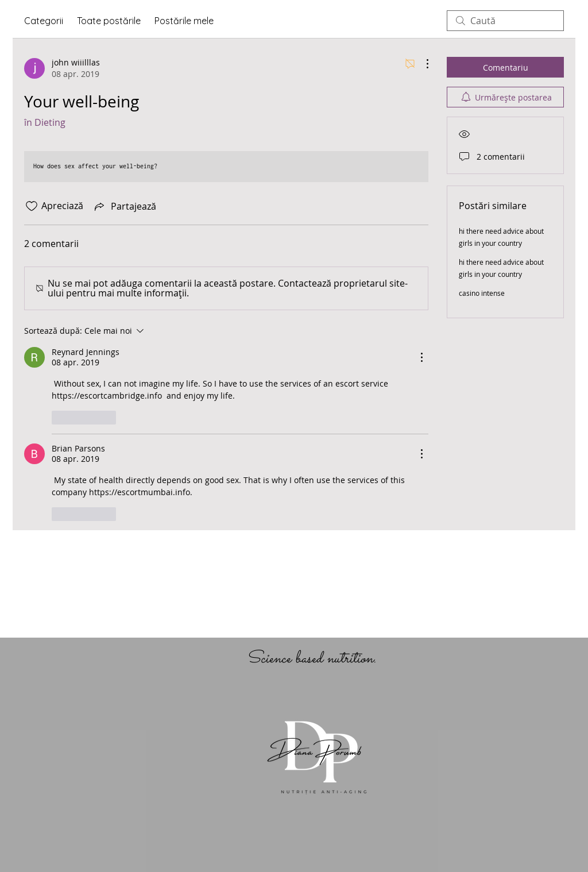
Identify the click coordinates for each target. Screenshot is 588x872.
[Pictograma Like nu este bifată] (32, 206)
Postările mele (184, 21)
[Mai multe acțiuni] (421, 64)
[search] (505, 21)
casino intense (482, 293)
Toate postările (109, 21)
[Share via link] (124, 206)
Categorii (44, 21)
